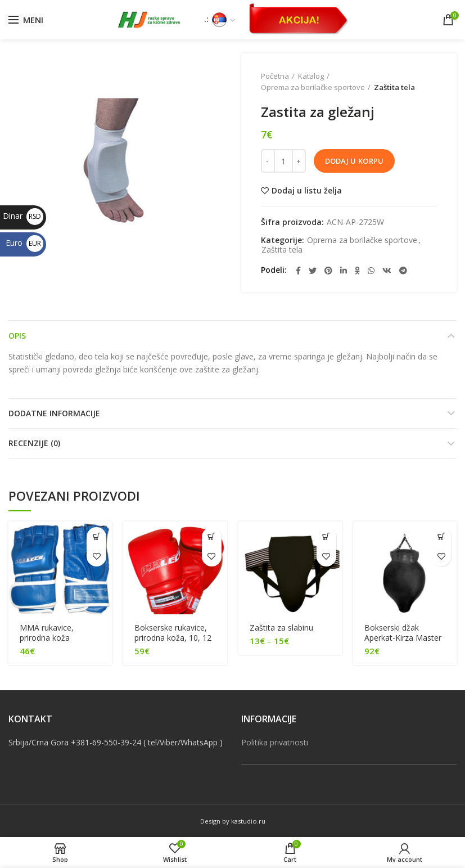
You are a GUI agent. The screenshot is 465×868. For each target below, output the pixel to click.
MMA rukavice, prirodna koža (47, 633)
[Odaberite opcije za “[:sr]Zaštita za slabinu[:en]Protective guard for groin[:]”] (326, 537)
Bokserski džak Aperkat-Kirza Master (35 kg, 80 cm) (403, 638)
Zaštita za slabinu (281, 628)
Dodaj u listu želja (307, 191)
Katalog (311, 76)
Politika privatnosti (275, 742)
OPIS (17, 336)
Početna (275, 76)
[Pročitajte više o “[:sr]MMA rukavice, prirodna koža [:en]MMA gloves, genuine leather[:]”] (96, 537)
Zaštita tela (394, 87)
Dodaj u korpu (355, 161)
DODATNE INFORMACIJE (54, 413)
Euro (24, 243)
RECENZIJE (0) (34, 443)
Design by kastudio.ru (233, 821)
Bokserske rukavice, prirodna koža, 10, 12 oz (173, 638)
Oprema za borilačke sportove (313, 87)
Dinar (23, 216)
